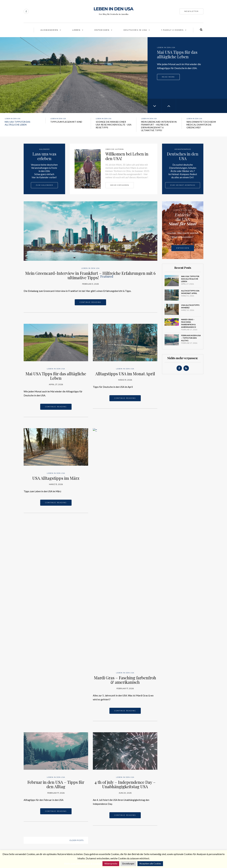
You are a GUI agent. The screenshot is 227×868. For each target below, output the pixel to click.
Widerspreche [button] (111, 864)
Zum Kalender (44, 185)
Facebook (67, 833)
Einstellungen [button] (128, 864)
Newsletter (191, 11)
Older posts (76, 637)
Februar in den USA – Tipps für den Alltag (56, 581)
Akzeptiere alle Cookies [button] (150, 864)
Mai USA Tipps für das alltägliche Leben (56, 376)
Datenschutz (30, 840)
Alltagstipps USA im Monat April (125, 374)
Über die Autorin (32, 827)
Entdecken (102, 30)
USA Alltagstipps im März (56, 478)
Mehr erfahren (120, 185)
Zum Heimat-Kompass (183, 185)
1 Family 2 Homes (172, 30)
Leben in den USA (166, 47)
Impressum (29, 836)
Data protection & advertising (39, 844)
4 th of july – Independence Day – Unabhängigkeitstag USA (125, 581)
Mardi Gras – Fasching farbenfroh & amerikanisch (125, 477)
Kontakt (28, 831)
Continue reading (90, 302)
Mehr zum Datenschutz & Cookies (83, 863)
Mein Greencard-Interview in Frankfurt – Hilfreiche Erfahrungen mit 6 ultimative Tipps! (90, 275)
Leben (76, 30)
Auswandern (49, 30)
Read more (168, 77)
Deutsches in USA (135, 30)
